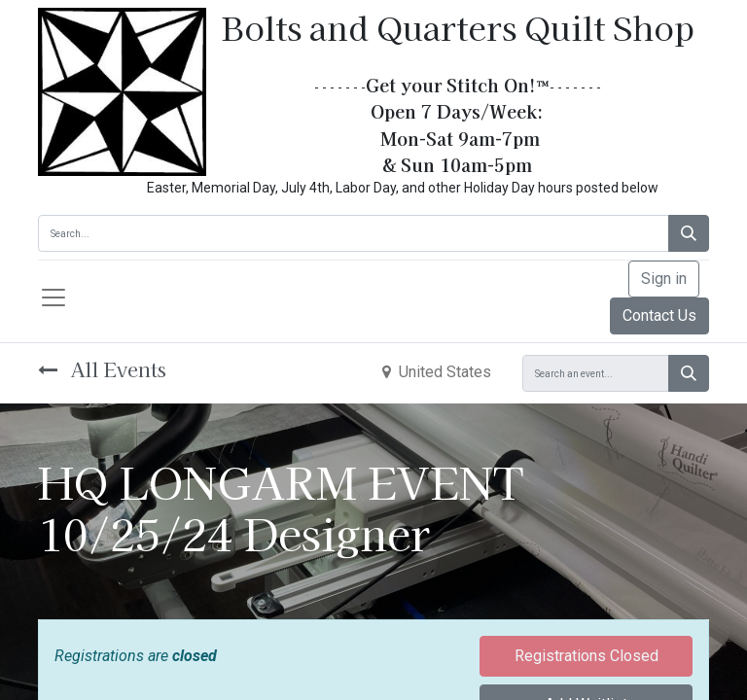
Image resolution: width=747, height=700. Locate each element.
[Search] (689, 233)
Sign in (664, 279)
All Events (102, 369)
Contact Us (659, 315)
